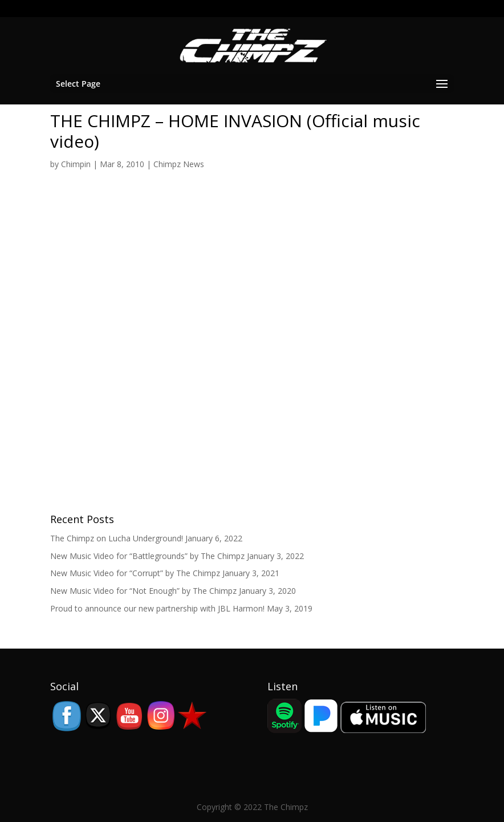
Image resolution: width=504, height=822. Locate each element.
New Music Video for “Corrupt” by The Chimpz (135, 573)
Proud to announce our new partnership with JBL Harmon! (157, 608)
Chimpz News (179, 164)
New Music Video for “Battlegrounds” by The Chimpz (147, 556)
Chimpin (76, 164)
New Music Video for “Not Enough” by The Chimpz (143, 591)
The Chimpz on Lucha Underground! (117, 538)
